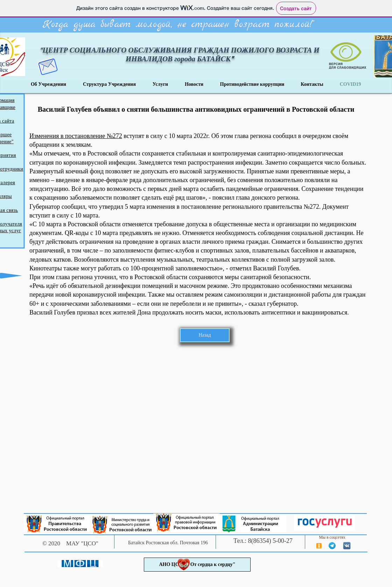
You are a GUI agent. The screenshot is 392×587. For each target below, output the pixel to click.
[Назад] (205, 335)
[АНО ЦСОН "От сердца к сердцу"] (197, 565)
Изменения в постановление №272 (76, 136)
